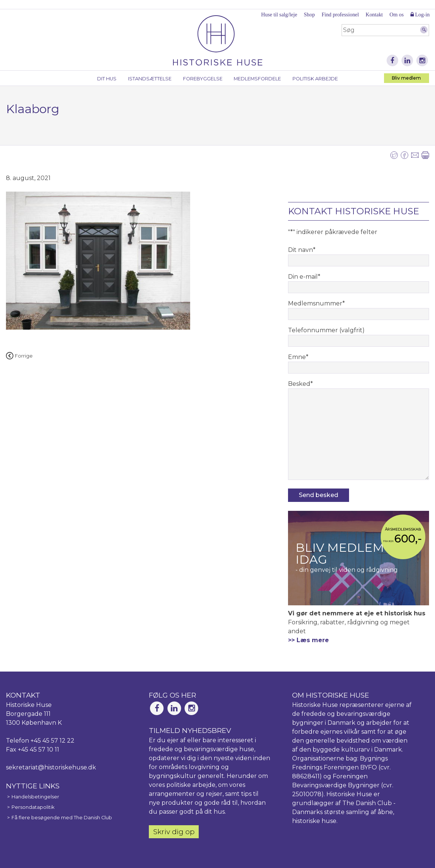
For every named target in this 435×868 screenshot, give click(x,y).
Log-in (420, 15)
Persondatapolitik (33, 807)
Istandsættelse (150, 79)
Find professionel (340, 15)
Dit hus (107, 79)
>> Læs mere (308, 640)
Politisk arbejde (315, 79)
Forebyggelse (203, 79)
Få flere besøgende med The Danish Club (62, 818)
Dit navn (302, 250)
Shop (310, 15)
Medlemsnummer (316, 303)
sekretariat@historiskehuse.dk (51, 767)
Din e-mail (304, 277)
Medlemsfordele (257, 79)
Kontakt (374, 15)
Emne (298, 357)
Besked (300, 384)
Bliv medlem (406, 78)
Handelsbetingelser (35, 797)
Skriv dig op (174, 832)
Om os (397, 15)
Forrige (19, 356)
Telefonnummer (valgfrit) (326, 330)
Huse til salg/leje (279, 15)
